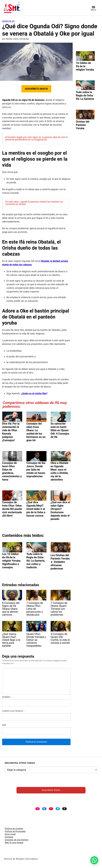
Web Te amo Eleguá (14, 843)
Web (4, 725)
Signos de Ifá (8, 21)
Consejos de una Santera (17, 840)
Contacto (9, 837)
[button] (94, 860)
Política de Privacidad (15, 831)
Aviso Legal (10, 834)
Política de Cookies (14, 829)
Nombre (7, 697)
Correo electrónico (13, 711)
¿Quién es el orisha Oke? (34, 393)
